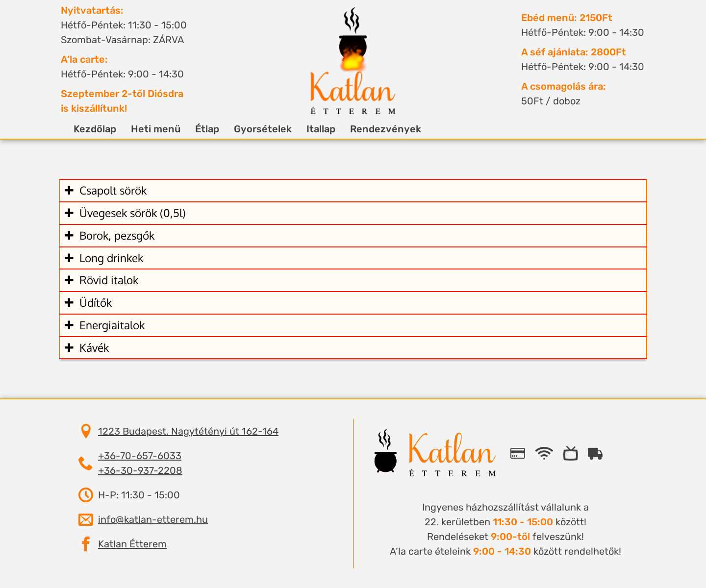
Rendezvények (378, 129)
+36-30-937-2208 (140, 470)
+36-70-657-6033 (140, 456)
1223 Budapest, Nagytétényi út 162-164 (188, 431)
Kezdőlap (88, 129)
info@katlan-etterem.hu (153, 519)
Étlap (200, 129)
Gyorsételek (255, 129)
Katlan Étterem (132, 544)
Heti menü (148, 129)
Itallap (314, 129)
